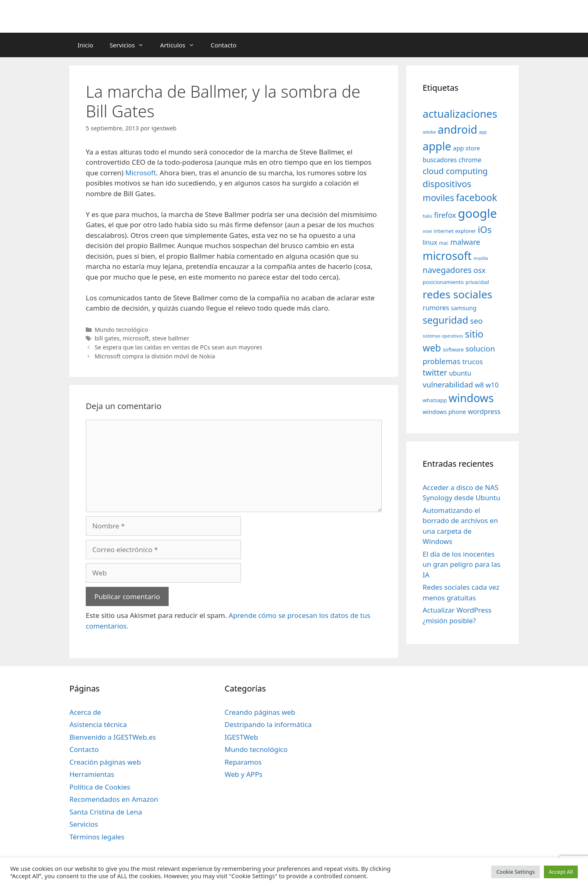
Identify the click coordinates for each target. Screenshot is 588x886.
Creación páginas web (105, 762)
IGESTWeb (241, 737)
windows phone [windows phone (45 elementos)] (444, 412)
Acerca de (85, 712)
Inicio (85, 45)
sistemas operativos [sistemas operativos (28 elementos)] (443, 336)
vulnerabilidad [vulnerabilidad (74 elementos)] (448, 384)
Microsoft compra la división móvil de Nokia (155, 356)
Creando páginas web (260, 712)
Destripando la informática (268, 724)
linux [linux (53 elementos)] (430, 242)
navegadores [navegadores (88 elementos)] (447, 270)
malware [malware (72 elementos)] (465, 242)
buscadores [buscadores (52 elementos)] (440, 160)
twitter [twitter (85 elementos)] (435, 373)
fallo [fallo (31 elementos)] (427, 216)
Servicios (131, 45)
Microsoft (141, 173)
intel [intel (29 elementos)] (427, 231)
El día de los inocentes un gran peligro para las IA (461, 564)
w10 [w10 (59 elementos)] (492, 385)
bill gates (107, 338)
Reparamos (243, 762)
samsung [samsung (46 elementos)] (464, 308)
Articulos (181, 45)
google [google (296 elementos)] (477, 213)
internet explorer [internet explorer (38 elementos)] (455, 231)
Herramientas (92, 774)
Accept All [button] (561, 872)
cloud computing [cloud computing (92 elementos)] (455, 171)
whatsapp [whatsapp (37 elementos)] (435, 400)
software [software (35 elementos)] (453, 350)
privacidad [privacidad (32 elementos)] (477, 282)
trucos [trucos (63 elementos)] (473, 361)
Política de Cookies (100, 787)
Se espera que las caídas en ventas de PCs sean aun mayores (179, 347)
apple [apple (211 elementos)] (437, 146)
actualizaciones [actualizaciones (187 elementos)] (460, 114)
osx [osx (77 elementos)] (479, 270)
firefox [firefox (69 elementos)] (445, 215)
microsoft (136, 338)
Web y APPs (244, 774)
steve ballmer (170, 338)
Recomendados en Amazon (114, 799)
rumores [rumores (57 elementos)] (436, 308)
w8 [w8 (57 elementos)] (479, 385)
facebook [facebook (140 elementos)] (477, 197)
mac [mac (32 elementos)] (444, 243)
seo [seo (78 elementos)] (476, 321)
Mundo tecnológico (121, 330)
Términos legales (97, 837)
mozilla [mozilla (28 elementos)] (481, 258)
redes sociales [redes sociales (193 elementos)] (458, 294)
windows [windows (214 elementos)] (471, 398)
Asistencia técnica (98, 724)
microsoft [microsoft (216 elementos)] (447, 256)
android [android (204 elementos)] (458, 130)
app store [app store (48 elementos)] (466, 148)
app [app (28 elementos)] (483, 132)
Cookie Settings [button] (515, 872)
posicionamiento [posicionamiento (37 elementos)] (443, 282)
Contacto (224, 45)
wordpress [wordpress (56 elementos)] (484, 412)
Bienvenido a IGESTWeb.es (113, 737)
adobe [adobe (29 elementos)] (429, 132)
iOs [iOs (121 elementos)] (485, 229)
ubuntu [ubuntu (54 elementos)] (460, 373)
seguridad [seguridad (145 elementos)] (445, 320)
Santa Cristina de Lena (106, 812)
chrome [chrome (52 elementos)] (470, 160)
